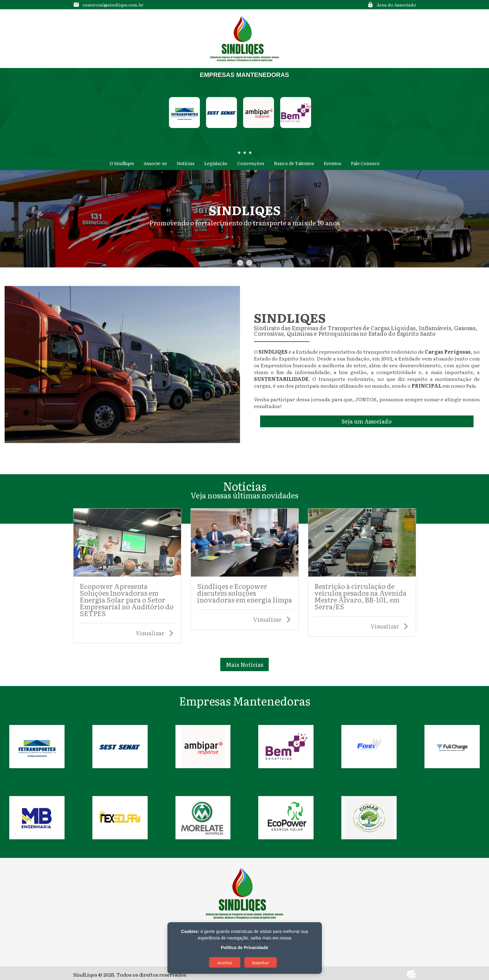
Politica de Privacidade (244, 948)
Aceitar (225, 962)
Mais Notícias (244, 665)
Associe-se (155, 164)
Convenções (251, 164)
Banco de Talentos (294, 164)
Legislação (216, 164)
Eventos (332, 164)
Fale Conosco (365, 164)
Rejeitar (261, 962)
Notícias (185, 164)
